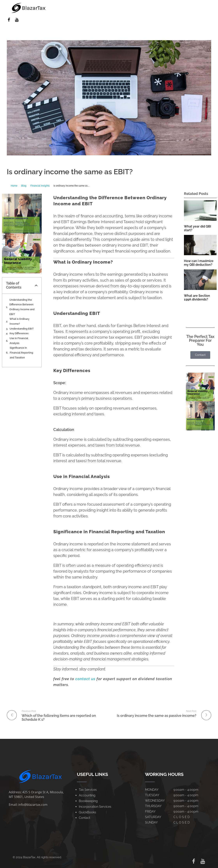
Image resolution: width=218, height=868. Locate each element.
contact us (85, 679)
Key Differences (19, 333)
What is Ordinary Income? (19, 321)
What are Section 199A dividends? (197, 298)
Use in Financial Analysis (19, 341)
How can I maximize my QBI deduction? (199, 263)
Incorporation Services (95, 807)
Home (14, 186)
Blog (24, 186)
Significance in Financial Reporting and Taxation (21, 353)
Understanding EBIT (22, 329)
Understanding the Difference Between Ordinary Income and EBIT (22, 307)
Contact (84, 818)
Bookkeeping (88, 801)
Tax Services (88, 790)
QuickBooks (87, 812)
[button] (36, 285)
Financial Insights (40, 186)
